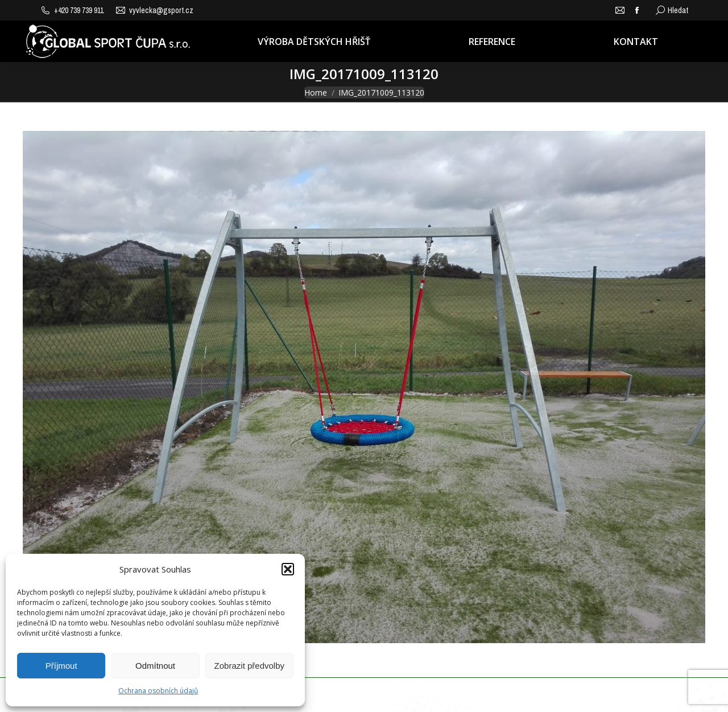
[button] (288, 569)
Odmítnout (155, 666)
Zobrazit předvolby (249, 666)
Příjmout (61, 666)
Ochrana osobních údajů (158, 691)
